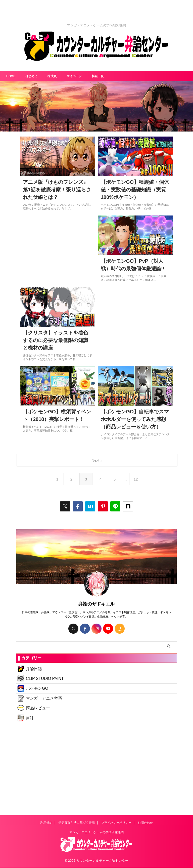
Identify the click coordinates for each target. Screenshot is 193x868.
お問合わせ (145, 823)
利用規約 (46, 823)
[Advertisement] (96, 768)
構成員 (56, 76)
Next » (97, 462)
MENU (181, 842)
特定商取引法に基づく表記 (77, 823)
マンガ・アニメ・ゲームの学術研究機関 (96, 833)
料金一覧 (106, 76)
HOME (12, 76)
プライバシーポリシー (116, 823)
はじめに (34, 76)
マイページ (80, 76)
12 (138, 481)
